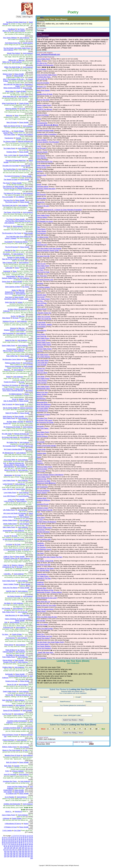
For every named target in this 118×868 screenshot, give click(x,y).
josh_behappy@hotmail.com (48, 54)
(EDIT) (42, 17)
